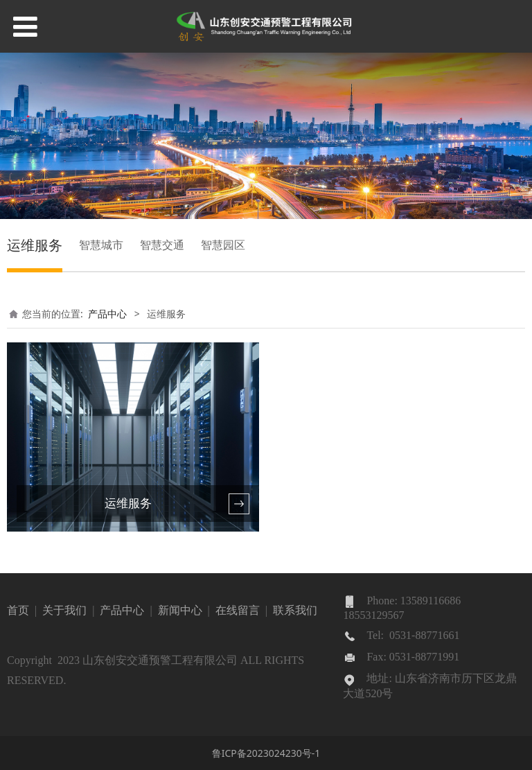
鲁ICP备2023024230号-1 (266, 753)
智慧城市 (101, 245)
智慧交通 (162, 245)
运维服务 (35, 245)
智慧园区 (223, 245)
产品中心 (107, 314)
